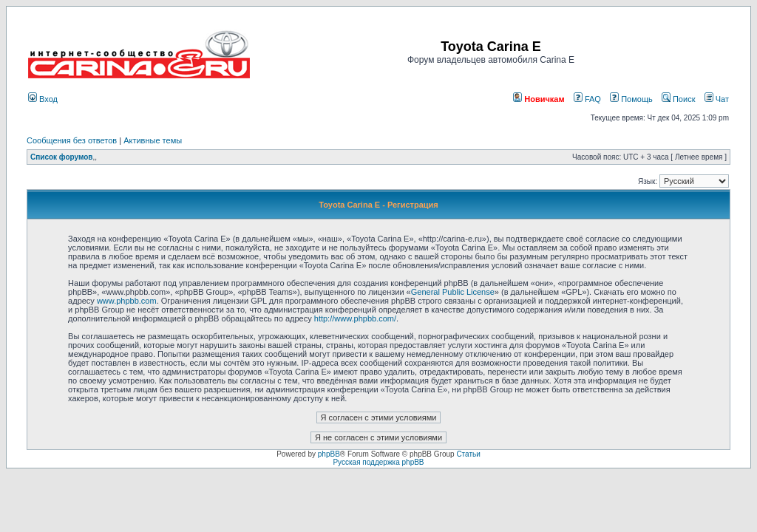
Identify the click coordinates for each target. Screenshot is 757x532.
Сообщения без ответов (72, 140)
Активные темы (153, 140)
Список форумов (62, 157)
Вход (43, 99)
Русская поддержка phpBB (378, 462)
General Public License (453, 292)
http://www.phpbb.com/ (355, 318)
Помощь (631, 99)
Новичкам (539, 99)
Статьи (468, 454)
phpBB (329, 454)
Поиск (679, 99)
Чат (717, 99)
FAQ (587, 99)
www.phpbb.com (127, 301)
